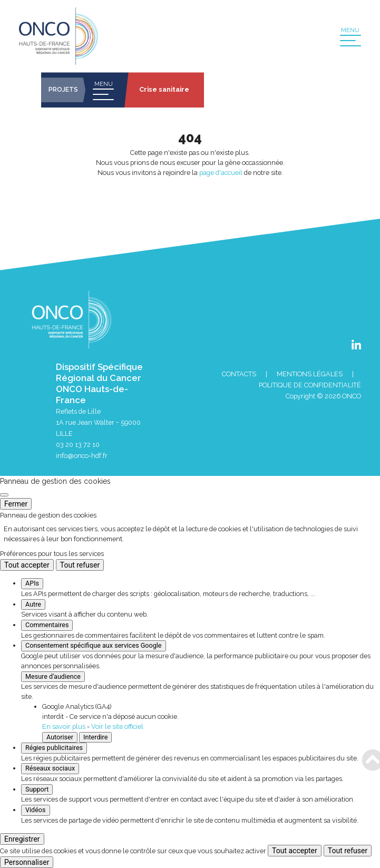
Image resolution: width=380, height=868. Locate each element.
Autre (33, 604)
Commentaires (47, 625)
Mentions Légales (310, 374)
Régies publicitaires (54, 748)
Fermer (16, 504)
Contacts (239, 374)
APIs (32, 583)
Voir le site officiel (117, 726)
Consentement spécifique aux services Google (94, 645)
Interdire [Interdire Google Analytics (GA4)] (95, 737)
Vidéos (36, 810)
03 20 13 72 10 (78, 445)
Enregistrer (22, 839)
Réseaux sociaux (50, 768)
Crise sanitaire (164, 89)
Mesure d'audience (53, 676)
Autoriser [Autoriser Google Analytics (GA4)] (60, 737)
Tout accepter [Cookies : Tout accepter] (27, 565)
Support (37, 789)
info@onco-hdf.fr (82, 456)
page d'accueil (221, 173)
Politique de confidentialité (310, 385)
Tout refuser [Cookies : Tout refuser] (80, 565)
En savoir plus (64, 726)
